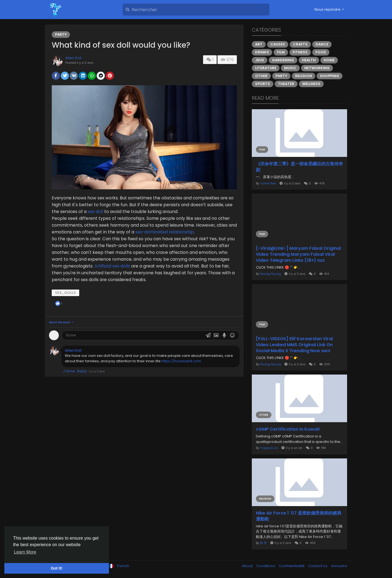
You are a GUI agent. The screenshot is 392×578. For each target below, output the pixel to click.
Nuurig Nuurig (270, 274)
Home (329, 60)
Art (259, 44)
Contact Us (318, 566)
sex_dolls (65, 293)
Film (281, 52)
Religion (304, 76)
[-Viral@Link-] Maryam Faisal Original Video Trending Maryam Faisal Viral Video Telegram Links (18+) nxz (298, 254)
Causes (278, 44)
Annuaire (339, 566)
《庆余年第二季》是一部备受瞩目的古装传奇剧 (299, 167)
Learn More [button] (25, 552)
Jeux (260, 60)
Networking (317, 68)
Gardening (283, 60)
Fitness (300, 52)
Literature (266, 68)
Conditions (266, 566)
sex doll (96, 212)
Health (309, 60)
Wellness (311, 84)
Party (61, 34)
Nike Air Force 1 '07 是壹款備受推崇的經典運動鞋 (299, 516)
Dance (322, 44)
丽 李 (263, 543)
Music (290, 68)
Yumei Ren (268, 183)
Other (261, 76)
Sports (263, 84)
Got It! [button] (57, 568)
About (248, 566)
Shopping (330, 76)
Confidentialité (292, 566)
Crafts (300, 44)
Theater (286, 84)
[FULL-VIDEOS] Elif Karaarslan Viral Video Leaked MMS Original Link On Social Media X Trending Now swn (294, 345)
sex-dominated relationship (165, 232)
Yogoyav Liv (269, 448)
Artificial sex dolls (112, 266)
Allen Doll (73, 58)
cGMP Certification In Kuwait (288, 429)
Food (321, 52)
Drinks (262, 52)
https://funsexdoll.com (181, 361)
